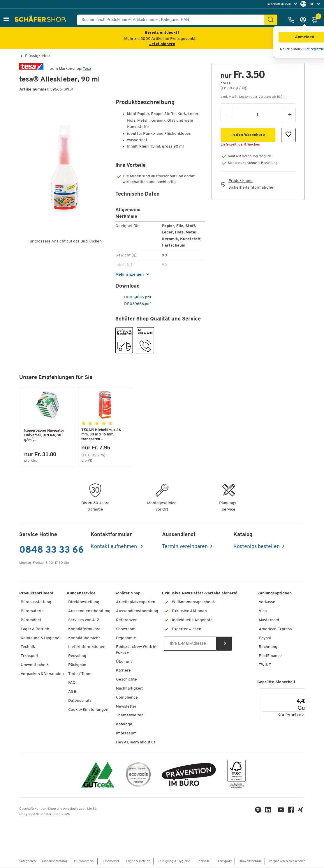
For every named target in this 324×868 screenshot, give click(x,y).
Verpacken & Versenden (42, 675)
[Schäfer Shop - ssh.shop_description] (41, 20)
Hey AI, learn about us (136, 743)
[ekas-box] (189, 776)
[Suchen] (271, 20)
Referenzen (127, 621)
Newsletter (126, 707)
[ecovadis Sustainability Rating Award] (138, 776)
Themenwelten (130, 716)
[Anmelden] (304, 20)
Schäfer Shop (127, 594)
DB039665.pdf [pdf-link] (134, 297)
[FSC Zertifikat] (236, 776)
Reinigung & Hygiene (40, 639)
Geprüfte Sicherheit (276, 683)
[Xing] (301, 812)
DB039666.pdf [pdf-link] (134, 304)
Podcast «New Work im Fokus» (137, 650)
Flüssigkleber (38, 56)
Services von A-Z (84, 621)
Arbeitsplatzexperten (136, 603)
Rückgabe (77, 666)
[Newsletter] (190, 644)
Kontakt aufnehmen (114, 547)
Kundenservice (81, 594)
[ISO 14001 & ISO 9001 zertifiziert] (98, 776)
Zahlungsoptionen (274, 594)
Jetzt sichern (162, 44)
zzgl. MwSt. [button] (253, 97)
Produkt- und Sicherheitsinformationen (252, 184)
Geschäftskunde (280, 4)
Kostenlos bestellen (257, 547)
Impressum (126, 734)
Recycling (77, 657)
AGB (72, 692)
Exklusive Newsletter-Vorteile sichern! (200, 594)
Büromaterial (33, 612)
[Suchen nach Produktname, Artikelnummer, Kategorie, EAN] (173, 20)
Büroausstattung (36, 603)
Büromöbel (31, 621)
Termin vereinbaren (185, 547)
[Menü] (305, 692)
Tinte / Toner (80, 675)
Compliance (127, 698)
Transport (30, 657)
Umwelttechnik (35, 666)
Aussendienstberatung (89, 612)
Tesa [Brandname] (87, 69)
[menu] (282, 4)
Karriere (123, 671)
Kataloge (124, 725)
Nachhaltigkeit (129, 689)
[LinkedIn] (259, 812)
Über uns (124, 662)
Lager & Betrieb (35, 630)
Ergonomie (126, 639)
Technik (28, 648)
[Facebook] (291, 812)
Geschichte (126, 680)
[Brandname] (31, 69)
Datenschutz (80, 701)
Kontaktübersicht (84, 639)
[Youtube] (281, 812)
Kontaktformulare (84, 630)
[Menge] (257, 115)
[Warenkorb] (316, 20)
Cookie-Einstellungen (88, 710)
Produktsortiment (36, 594)
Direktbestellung (84, 603)
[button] (6, 20)
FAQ (72, 683)
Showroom (126, 630)
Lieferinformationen (87, 648)
